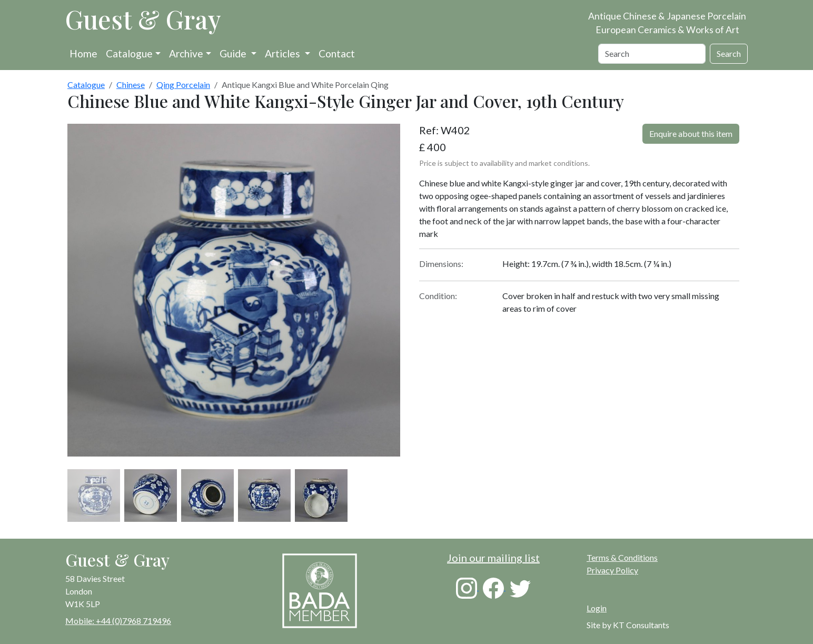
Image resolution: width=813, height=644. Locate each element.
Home (83, 53)
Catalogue (129, 53)
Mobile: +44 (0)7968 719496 (118, 621)
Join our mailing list (493, 558)
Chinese (131, 85)
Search (729, 53)
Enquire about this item (691, 133)
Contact (337, 53)
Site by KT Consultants (628, 625)
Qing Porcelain (183, 85)
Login (597, 608)
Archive (186, 53)
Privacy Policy (612, 570)
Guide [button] (234, 53)
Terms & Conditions (622, 557)
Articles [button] (284, 53)
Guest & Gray (143, 19)
